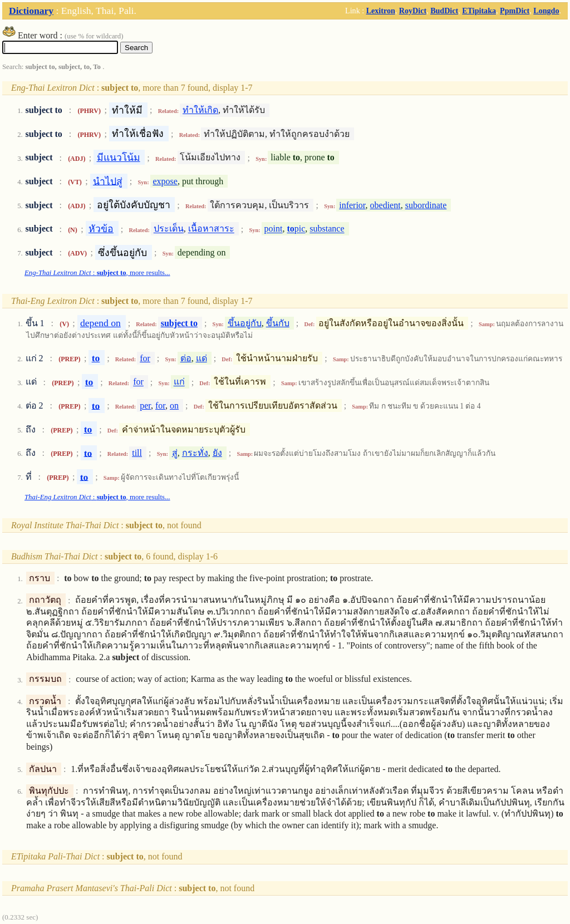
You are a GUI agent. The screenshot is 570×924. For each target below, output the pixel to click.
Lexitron (381, 11)
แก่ (179, 382)
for (145, 358)
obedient (385, 205)
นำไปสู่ (108, 181)
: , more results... (97, 273)
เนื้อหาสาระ (211, 229)
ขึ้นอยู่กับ (245, 323)
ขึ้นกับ (278, 323)
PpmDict (515, 11)
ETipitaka (479, 11)
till (137, 453)
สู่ (175, 453)
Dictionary (31, 11)
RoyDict (413, 11)
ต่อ (186, 358)
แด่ (202, 358)
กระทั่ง (195, 453)
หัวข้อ (101, 229)
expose (165, 181)
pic (296, 229)
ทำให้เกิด (200, 110)
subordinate (426, 205)
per (145, 406)
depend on (100, 323)
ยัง (217, 453)
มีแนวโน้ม (119, 158)
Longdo (546, 11)
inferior (352, 205)
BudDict (444, 11)
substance (327, 229)
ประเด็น (169, 229)
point (274, 229)
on (174, 406)
